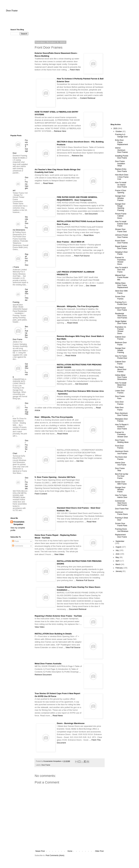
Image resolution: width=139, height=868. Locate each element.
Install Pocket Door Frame (121, 309)
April (118, 561)
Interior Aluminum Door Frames (121, 150)
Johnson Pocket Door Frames (121, 236)
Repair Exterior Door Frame (121, 247)
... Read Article (71, 323)
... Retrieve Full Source (84, 580)
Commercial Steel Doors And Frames (121, 503)
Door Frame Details (27, 483)
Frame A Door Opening (121, 192)
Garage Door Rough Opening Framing (120, 207)
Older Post (99, 851)
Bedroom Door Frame (121, 344)
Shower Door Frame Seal (121, 230)
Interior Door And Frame (121, 464)
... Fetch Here (74, 70)
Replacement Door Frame (121, 536)
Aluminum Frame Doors (121, 513)
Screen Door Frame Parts (121, 525)
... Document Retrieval (77, 609)
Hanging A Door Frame (121, 253)
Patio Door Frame (119, 409)
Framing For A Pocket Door (121, 303)
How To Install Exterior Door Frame (122, 224)
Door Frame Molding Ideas (122, 441)
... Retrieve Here (59, 131)
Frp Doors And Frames (121, 458)
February (119, 568)
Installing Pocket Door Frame (122, 157)
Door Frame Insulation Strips (120, 164)
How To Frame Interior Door (121, 496)
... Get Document (90, 214)
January (119, 571)
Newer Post (40, 851)
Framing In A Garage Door (121, 136)
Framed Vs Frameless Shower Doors (120, 261)
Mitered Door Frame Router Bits (122, 278)
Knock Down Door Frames (121, 242)
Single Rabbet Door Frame (121, 322)
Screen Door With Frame (121, 483)
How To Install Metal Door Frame (121, 385)
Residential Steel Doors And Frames (121, 316)
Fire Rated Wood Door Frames (121, 369)
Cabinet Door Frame (120, 363)
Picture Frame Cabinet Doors (121, 216)
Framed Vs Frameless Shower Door (121, 435)
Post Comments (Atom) (55, 855)
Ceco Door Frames (119, 403)
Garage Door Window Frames (120, 198)
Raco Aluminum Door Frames (121, 414)
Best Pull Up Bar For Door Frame (122, 476)
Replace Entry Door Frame (121, 170)
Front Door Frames (119, 447)
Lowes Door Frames (120, 392)
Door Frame (12, 11)
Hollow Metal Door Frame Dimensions (121, 377)
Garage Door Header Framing (120, 350)
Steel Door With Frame (121, 292)
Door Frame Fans (120, 397)
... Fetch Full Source (81, 256)
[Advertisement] (69, 22)
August (119, 547)
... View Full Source (72, 647)
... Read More (88, 235)
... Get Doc (79, 461)
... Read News (47, 183)
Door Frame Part (122, 509)
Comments (18, 546)
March (118, 564)
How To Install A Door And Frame (121, 270)
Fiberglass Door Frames (121, 420)
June (118, 554)
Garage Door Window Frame (120, 490)
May (117, 557)
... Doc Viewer (90, 286)
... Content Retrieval (87, 98)
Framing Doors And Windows (122, 530)
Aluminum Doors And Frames (122, 452)
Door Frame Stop (120, 469)
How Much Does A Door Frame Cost (122, 177)
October (119, 131)
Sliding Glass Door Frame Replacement (122, 285)
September (120, 541)
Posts (15, 541)
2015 (116, 128)
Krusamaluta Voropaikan (19, 523)
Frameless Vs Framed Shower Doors (121, 330)
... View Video (58, 554)
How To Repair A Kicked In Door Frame (122, 427)
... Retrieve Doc (76, 156)
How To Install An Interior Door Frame (121, 185)
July (117, 550)
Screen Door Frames (120, 298)
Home (70, 851)
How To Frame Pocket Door (121, 357)
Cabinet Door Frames (120, 338)
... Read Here (90, 522)
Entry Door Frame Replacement (122, 142)
